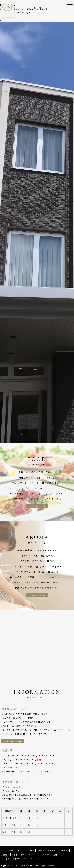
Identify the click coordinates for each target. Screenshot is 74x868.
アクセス (46, 855)
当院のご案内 (16, 850)
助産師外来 (63, 850)
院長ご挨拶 (29, 850)
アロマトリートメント (30, 855)
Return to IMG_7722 (18, 12)
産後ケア (52, 850)
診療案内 (41, 850)
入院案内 (5, 855)
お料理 (15, 855)
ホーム (4, 850)
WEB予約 (5, 859)
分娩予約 (57, 855)
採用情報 (16, 859)
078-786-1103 (14, 718)
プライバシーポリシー (33, 859)
